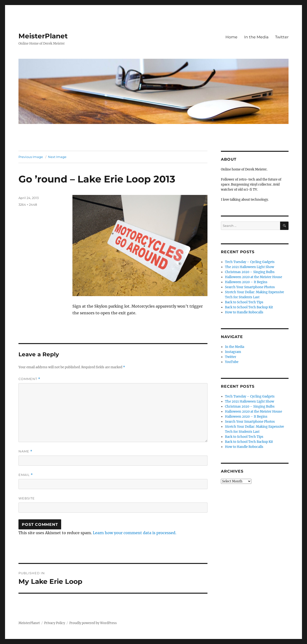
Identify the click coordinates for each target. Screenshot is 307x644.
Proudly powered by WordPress (93, 623)
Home (231, 37)
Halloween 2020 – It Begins (246, 282)
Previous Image (31, 157)
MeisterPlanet (43, 36)
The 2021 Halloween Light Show (250, 267)
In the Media (256, 37)
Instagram (233, 352)
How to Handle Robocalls (244, 312)
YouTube (232, 362)
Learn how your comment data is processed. (135, 533)
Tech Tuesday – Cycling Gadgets (250, 262)
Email (26, 475)
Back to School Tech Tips (244, 302)
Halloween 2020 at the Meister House (254, 277)
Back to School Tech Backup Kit (249, 307)
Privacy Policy (55, 623)
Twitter (282, 37)
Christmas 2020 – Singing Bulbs (250, 272)
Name (25, 451)
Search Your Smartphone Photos (250, 287)
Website (27, 498)
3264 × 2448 (28, 205)
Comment (29, 379)
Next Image (57, 157)
